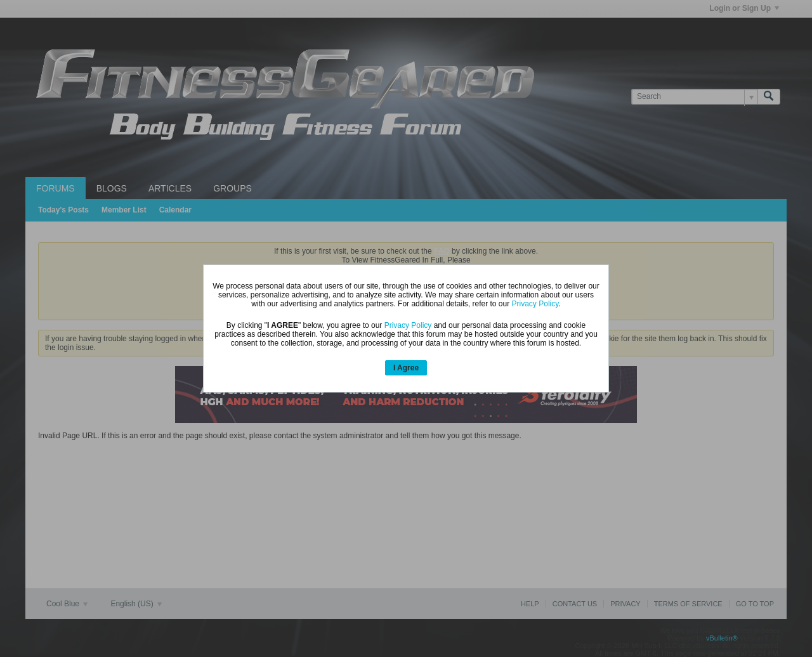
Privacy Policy (535, 304)
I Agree (406, 368)
